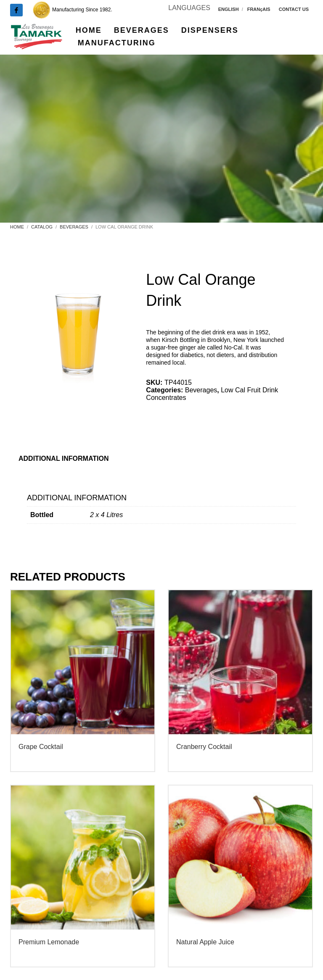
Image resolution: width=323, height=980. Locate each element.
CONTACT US (294, 9)
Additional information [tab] (64, 458)
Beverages (201, 390)
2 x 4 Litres (106, 515)
